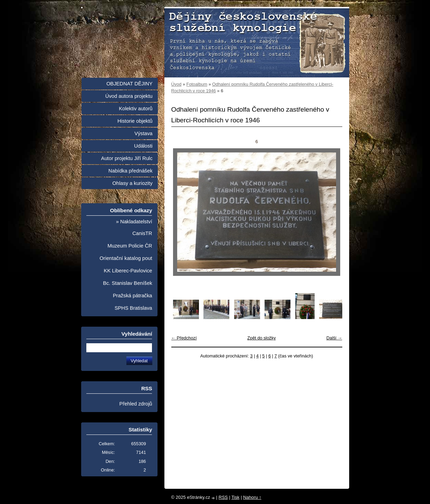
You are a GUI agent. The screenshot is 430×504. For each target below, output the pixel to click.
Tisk (235, 497)
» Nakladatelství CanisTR (134, 227)
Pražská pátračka (133, 296)
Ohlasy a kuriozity (132, 183)
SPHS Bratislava (133, 308)
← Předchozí (184, 338)
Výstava (143, 133)
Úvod (176, 84)
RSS (223, 497)
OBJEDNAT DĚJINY (130, 84)
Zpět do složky (262, 338)
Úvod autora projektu (129, 96)
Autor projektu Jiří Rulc (127, 158)
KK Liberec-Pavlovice (128, 271)
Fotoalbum (197, 84)
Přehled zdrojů (136, 404)
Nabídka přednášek (131, 171)
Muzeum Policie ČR (130, 246)
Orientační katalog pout (126, 258)
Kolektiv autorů (136, 109)
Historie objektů (135, 121)
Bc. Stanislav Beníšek (127, 283)
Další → (334, 338)
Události (143, 146)
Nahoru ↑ (252, 497)
